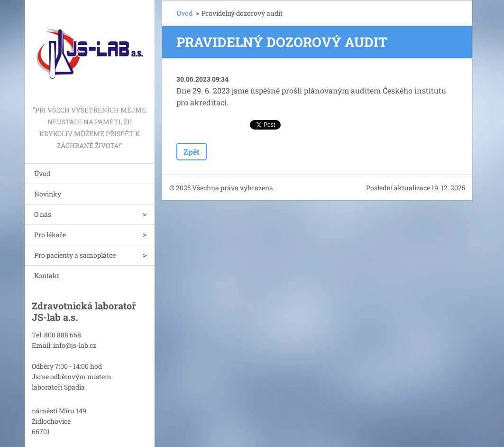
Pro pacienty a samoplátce (75, 255)
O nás (43, 214)
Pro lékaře (50, 235)
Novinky (48, 194)
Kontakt (47, 275)
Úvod (42, 173)
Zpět (192, 152)
